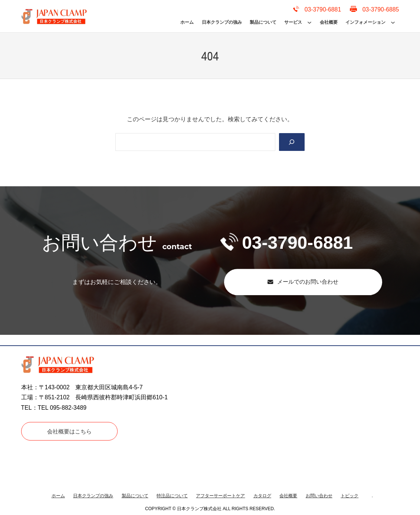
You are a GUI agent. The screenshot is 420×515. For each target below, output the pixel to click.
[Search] (291, 142)
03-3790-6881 (287, 243)
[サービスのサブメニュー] (309, 22)
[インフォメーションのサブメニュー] (393, 22)
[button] (303, 282)
